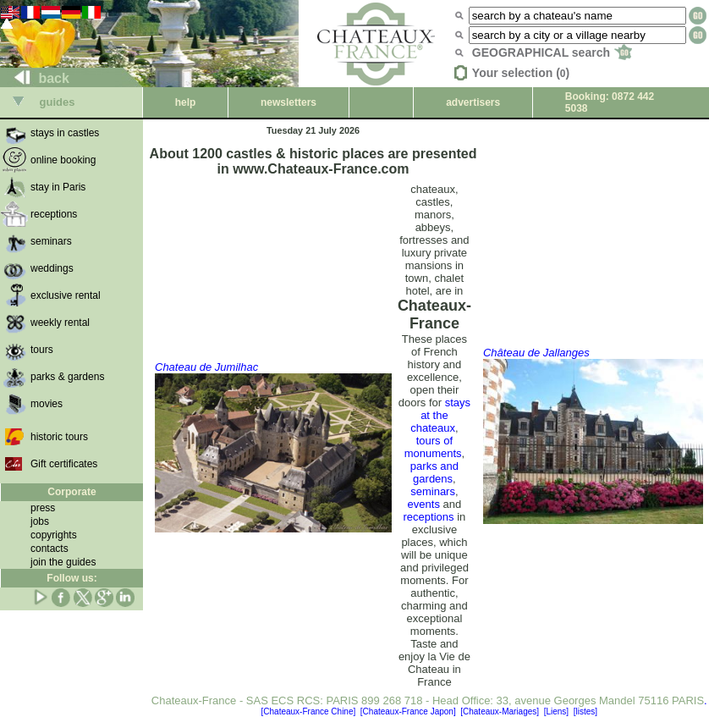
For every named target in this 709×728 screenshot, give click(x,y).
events (424, 504)
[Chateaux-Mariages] (500, 711)
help (186, 102)
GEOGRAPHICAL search (552, 52)
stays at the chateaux (440, 415)
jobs (40, 521)
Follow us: (71, 578)
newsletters (289, 102)
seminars (433, 491)
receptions (429, 517)
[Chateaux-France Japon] (408, 711)
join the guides (63, 562)
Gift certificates (64, 464)
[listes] (585, 711)
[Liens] (556, 711)
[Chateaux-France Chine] (309, 711)
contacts (49, 549)
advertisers (473, 102)
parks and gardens (434, 472)
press (43, 508)
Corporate (71, 492)
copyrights (54, 535)
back (35, 78)
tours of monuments (433, 447)
